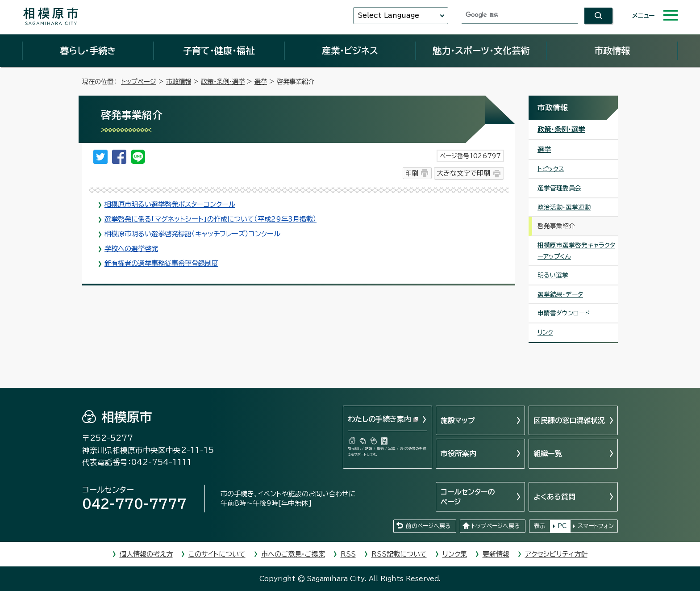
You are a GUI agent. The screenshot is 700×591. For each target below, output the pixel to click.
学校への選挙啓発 (131, 249)
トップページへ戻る (496, 526)
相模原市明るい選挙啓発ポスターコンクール (170, 204)
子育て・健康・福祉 (219, 50)
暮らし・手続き (88, 50)
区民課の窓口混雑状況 (569, 420)
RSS (348, 554)
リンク (545, 332)
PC (562, 526)
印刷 (412, 173)
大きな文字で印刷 (463, 173)
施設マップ (458, 420)
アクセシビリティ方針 (556, 554)
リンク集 (455, 554)
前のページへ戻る (428, 526)
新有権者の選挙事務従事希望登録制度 (161, 263)
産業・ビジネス (350, 50)
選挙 (261, 82)
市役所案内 (458, 453)
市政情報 (612, 50)
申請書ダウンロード (564, 313)
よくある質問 (554, 497)
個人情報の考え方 (146, 554)
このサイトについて (217, 554)
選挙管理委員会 (559, 188)
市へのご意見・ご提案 (293, 554)
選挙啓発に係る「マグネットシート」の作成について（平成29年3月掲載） (210, 219)
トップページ (139, 82)
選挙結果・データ (560, 294)
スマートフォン (596, 526)
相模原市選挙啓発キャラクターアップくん (576, 251)
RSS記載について (399, 554)
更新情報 (496, 554)
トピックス (551, 169)
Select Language (388, 15)
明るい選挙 (553, 275)
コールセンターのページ (468, 497)
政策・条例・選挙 (223, 82)
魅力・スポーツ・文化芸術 (481, 50)
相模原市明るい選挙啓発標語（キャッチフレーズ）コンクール (192, 234)
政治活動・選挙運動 (564, 207)
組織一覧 (548, 453)
